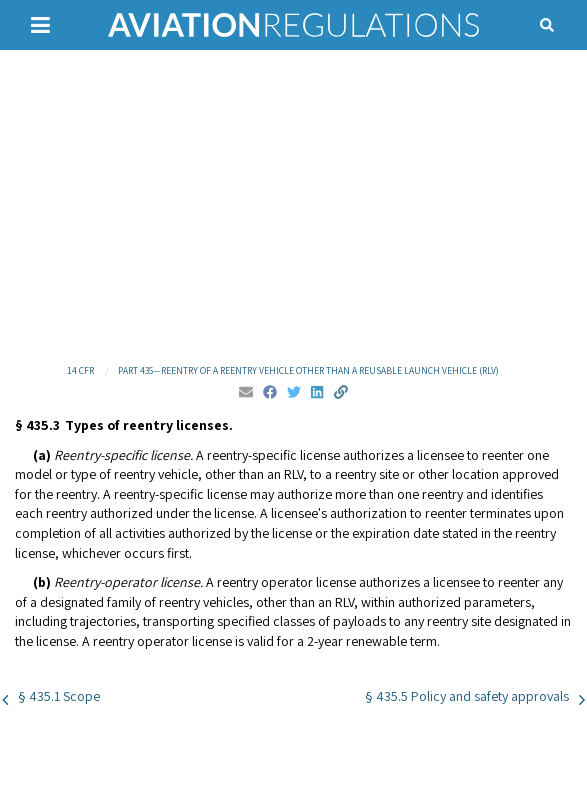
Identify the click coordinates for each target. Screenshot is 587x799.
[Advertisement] (293, 205)
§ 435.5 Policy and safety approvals (467, 696)
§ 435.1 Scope (59, 696)
